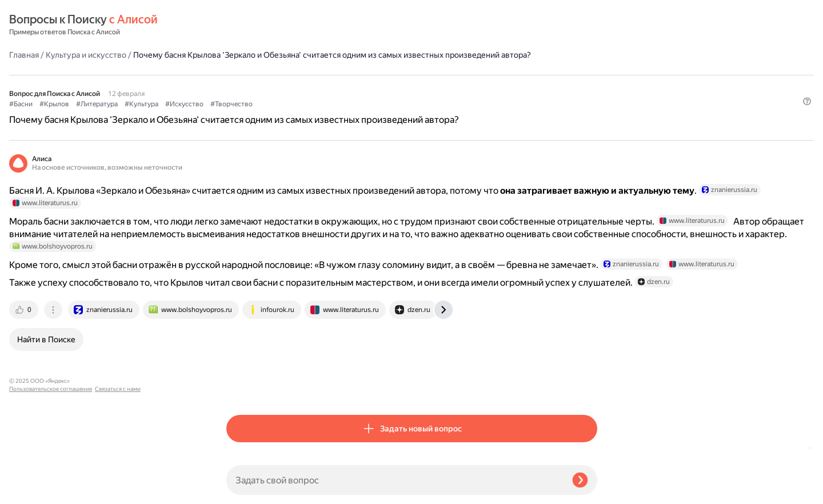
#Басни (238, 86)
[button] (590, 105)
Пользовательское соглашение (51, 483)
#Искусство (401, 86)
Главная (241, 25)
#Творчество (449, 86)
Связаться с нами (32, 491)
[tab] (242, 386)
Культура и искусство (303, 25)
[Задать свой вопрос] (395, 480)
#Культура (359, 86)
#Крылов (271, 86)
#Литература (314, 86)
